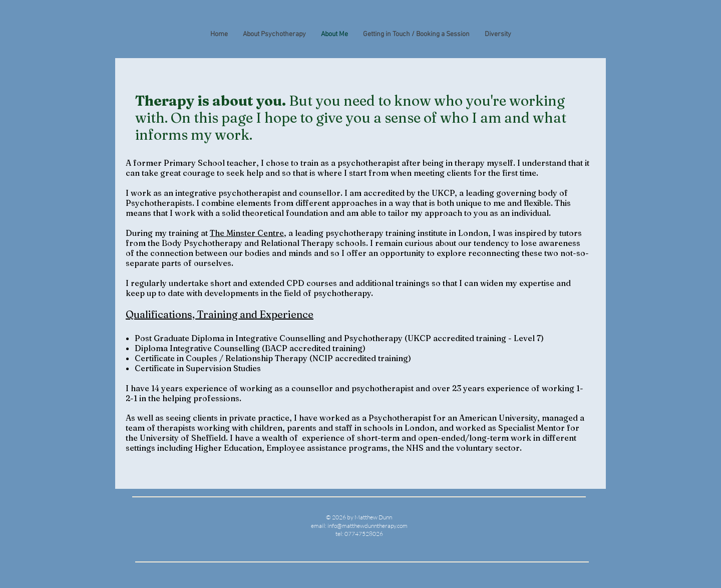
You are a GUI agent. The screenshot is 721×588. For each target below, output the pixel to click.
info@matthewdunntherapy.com (368, 526)
